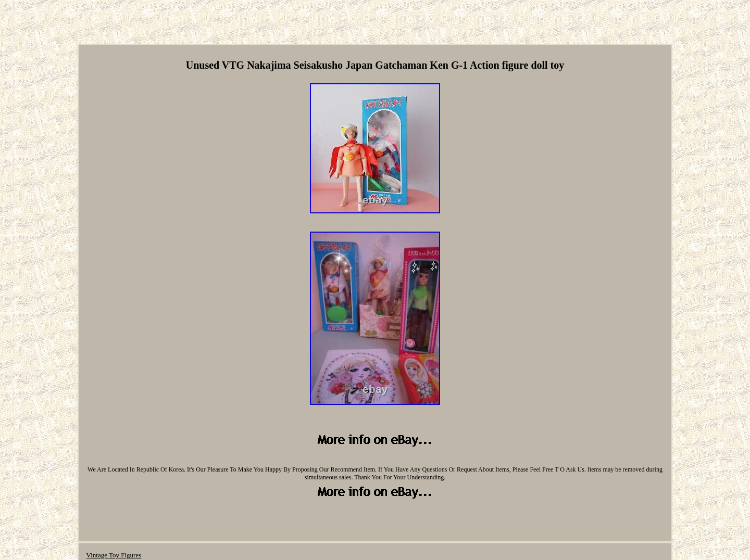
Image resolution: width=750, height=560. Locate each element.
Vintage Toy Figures (114, 555)
